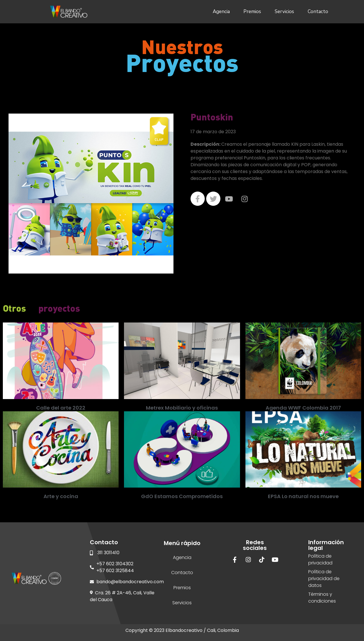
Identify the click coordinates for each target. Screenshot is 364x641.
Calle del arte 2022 (61, 408)
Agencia (221, 12)
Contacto (318, 12)
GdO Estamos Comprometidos (182, 496)
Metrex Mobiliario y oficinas (182, 408)
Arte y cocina (61, 496)
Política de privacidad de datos (324, 579)
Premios (252, 12)
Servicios (284, 12)
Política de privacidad (320, 559)
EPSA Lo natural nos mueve (303, 496)
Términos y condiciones (322, 598)
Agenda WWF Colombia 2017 (303, 408)
